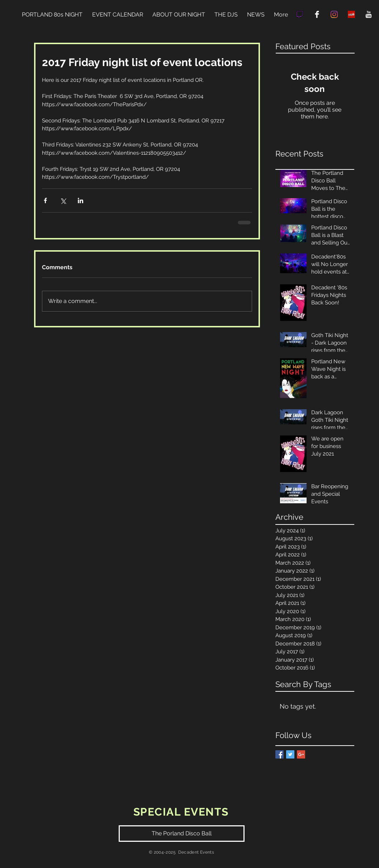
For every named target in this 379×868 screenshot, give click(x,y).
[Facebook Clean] (317, 14)
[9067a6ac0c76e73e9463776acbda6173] (300, 14)
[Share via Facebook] (45, 200)
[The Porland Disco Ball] (182, 834)
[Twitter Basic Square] (290, 754)
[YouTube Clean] (369, 14)
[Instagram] (334, 14)
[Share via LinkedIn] (80, 200)
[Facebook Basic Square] (279, 754)
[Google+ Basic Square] (301, 754)
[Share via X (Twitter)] (63, 200)
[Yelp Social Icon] (351, 14)
